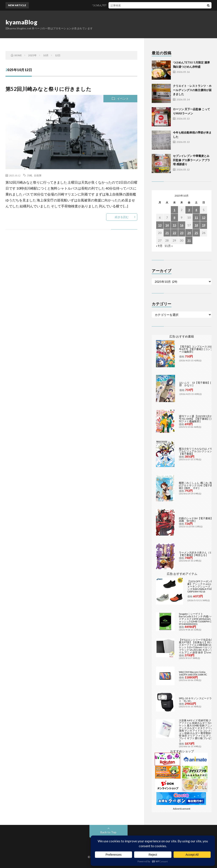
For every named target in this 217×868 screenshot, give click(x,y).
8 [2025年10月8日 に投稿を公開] (174, 217)
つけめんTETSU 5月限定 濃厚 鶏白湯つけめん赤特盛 (126, 5)
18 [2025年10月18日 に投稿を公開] (196, 225)
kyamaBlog (22, 22)
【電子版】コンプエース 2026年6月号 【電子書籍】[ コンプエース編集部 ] (197, 349)
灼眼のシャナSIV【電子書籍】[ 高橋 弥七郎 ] (196, 520)
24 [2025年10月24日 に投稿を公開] (189, 233)
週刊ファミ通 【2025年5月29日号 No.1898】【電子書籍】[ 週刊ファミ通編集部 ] (197, 419)
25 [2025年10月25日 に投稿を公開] (196, 233)
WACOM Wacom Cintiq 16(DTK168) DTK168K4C (193, 673)
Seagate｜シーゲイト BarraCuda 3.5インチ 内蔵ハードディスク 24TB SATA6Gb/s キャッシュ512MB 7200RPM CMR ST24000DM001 (197, 619)
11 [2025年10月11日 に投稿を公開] (196, 217)
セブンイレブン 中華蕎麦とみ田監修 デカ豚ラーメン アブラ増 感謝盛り (191, 160)
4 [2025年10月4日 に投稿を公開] (196, 210)
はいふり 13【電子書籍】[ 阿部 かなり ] (197, 384)
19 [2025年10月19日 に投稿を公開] (204, 225)
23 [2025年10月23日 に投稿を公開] (182, 233)
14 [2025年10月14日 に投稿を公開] (167, 225)
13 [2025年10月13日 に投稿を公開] (160, 225)
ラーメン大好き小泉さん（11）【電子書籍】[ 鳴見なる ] (197, 554)
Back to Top (108, 832)
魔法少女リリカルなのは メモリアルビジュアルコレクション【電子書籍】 (197, 451)
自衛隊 (38, 175)
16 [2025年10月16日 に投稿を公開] (182, 225)
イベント (123, 99)
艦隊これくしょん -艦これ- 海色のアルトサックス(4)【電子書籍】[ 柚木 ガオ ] (197, 485)
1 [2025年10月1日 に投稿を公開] (174, 210)
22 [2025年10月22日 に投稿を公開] (174, 233)
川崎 (29, 175)
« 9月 (159, 246)
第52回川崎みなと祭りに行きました (49, 89)
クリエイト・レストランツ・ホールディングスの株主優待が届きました (192, 90)
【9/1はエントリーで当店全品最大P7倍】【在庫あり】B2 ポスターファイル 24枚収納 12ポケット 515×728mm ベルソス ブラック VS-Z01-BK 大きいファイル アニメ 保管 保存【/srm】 (197, 646)
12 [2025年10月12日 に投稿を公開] (204, 217)
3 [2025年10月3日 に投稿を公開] (189, 210)
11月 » (169, 246)
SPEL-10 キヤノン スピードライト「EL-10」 (197, 700)
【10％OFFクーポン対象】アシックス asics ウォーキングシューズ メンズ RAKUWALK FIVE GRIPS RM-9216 (201, 586)
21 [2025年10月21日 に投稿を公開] (167, 233)
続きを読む (122, 217)
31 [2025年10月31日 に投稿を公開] (189, 240)
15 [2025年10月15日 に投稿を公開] (174, 225)
